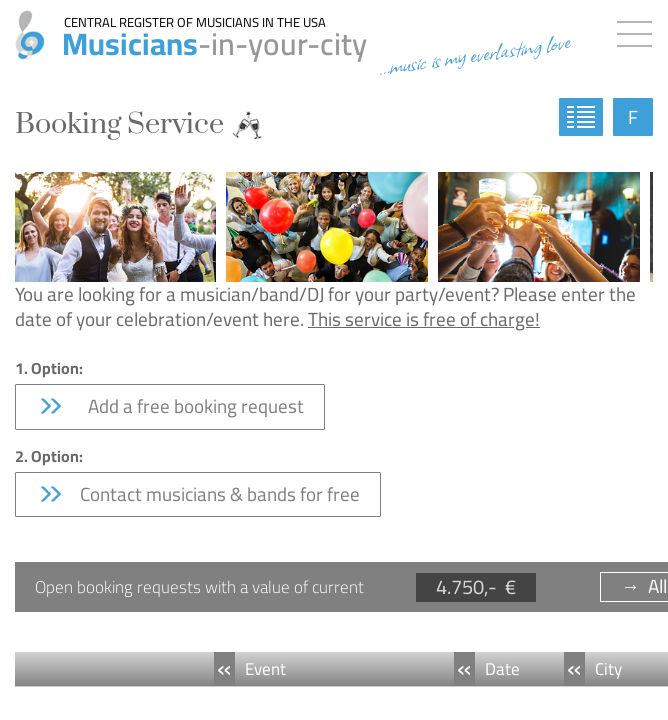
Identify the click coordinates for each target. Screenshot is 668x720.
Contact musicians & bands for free (198, 494)
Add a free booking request (170, 406)
